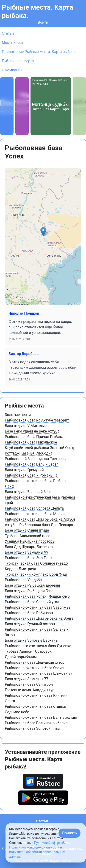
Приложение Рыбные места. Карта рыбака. (39, 52)
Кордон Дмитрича (20, 569)
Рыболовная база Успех (26, 596)
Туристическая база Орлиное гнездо (36, 563)
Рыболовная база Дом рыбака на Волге (39, 618)
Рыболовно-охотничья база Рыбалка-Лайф (37, 484)
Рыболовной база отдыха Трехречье (36, 459)
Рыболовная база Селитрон (29, 684)
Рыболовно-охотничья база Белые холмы (41, 717)
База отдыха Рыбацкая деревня (32, 585)
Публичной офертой (49, 843)
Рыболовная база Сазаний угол (32, 602)
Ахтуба (11, 525)
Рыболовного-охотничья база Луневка (38, 646)
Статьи (8, 33)
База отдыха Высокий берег (29, 492)
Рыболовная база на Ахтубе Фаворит (37, 420)
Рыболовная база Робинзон (29, 613)
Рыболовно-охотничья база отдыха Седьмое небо (35, 709)
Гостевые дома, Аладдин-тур (30, 690)
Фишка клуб (59, 596)
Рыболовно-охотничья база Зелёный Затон (37, 632)
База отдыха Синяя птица (27, 530)
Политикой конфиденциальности (34, 847)
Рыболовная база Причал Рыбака (34, 437)
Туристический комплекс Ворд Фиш (36, 574)
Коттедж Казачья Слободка (29, 453)
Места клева (13, 43)
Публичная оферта (18, 61)
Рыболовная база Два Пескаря (46, 525)
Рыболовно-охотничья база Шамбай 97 (39, 673)
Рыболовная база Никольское (31, 442)
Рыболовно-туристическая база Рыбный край (40, 500)
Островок (43, 651)
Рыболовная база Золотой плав (32, 728)
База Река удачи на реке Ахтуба (32, 431)
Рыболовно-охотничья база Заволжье (38, 607)
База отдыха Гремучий (24, 470)
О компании (12, 70)
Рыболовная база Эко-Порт (28, 558)
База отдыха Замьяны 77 (26, 679)
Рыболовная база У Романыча (31, 475)
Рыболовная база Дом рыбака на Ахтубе (40, 519)
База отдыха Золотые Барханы (32, 640)
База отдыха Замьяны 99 (26, 552)
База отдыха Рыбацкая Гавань (31, 591)
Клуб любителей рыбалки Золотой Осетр (40, 448)
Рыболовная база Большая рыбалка (36, 723)
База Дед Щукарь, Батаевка (29, 547)
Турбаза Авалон (19, 651)
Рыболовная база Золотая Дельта (34, 508)
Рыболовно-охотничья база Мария (35, 514)
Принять (69, 833)
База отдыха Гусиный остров (30, 624)
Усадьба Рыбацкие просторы (30, 541)
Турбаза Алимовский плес (28, 536)
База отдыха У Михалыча (27, 426)
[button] (43, 232)
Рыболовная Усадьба (23, 580)
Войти (43, 22)
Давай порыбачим (21, 657)
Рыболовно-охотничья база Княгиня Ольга (36, 698)
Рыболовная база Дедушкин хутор (35, 662)
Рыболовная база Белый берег (31, 464)
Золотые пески (18, 415)
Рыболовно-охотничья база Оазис (34, 668)
